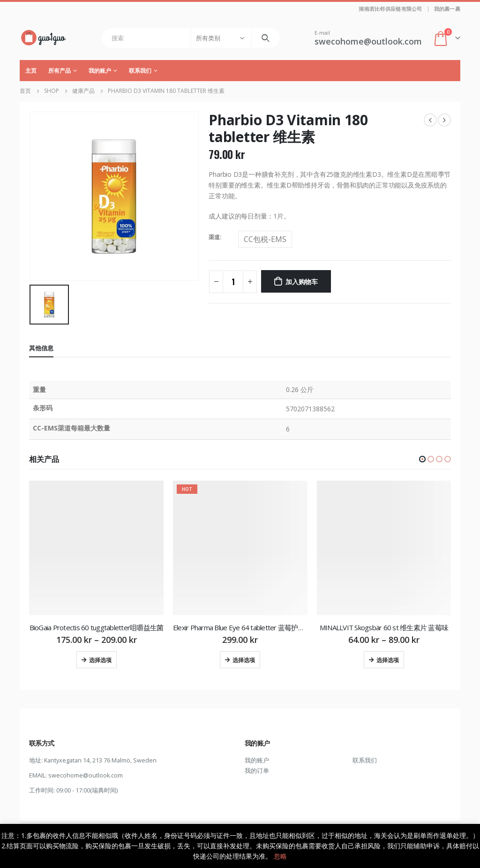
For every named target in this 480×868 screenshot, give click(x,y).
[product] (96, 548)
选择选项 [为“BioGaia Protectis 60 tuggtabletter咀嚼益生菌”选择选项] (100, 660)
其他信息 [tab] (41, 348)
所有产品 (60, 71)
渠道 (214, 237)
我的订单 (257, 771)
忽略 (280, 856)
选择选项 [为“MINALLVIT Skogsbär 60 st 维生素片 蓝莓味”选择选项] (388, 660)
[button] (422, 459)
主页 (31, 71)
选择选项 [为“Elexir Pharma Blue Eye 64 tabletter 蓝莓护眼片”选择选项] (244, 660)
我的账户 (100, 71)
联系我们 (140, 71)
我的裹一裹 (447, 9)
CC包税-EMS (265, 239)
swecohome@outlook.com (86, 775)
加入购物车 (302, 281)
